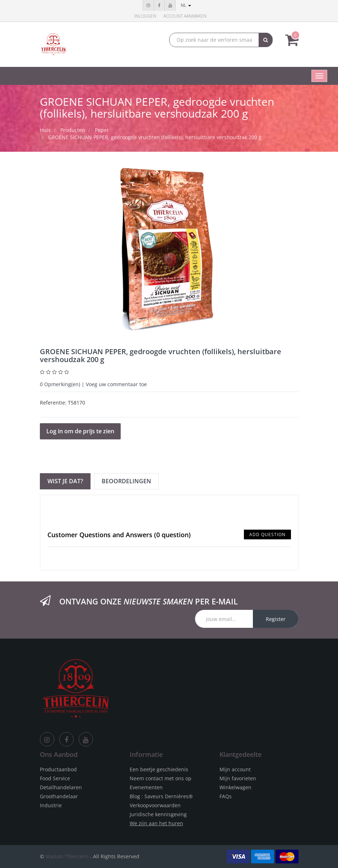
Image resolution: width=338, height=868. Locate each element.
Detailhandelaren (61, 787)
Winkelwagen (235, 787)
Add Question (267, 534)
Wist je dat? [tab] (65, 481)
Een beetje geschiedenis (159, 769)
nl (186, 5)
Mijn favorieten (238, 778)
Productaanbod (58, 769)
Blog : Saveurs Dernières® (161, 796)
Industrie (51, 805)
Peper (102, 130)
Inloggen (145, 16)
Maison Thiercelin (67, 856)
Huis (45, 130)
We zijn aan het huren (156, 823)
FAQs (226, 796)
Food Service (55, 778)
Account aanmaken (185, 16)
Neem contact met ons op (161, 778)
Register (276, 619)
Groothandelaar (59, 796)
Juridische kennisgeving (158, 814)
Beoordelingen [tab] (126, 481)
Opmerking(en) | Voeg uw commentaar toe (93, 384)
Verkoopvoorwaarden (155, 805)
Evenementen (146, 787)
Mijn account (235, 769)
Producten (73, 130)
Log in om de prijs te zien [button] (80, 431)
